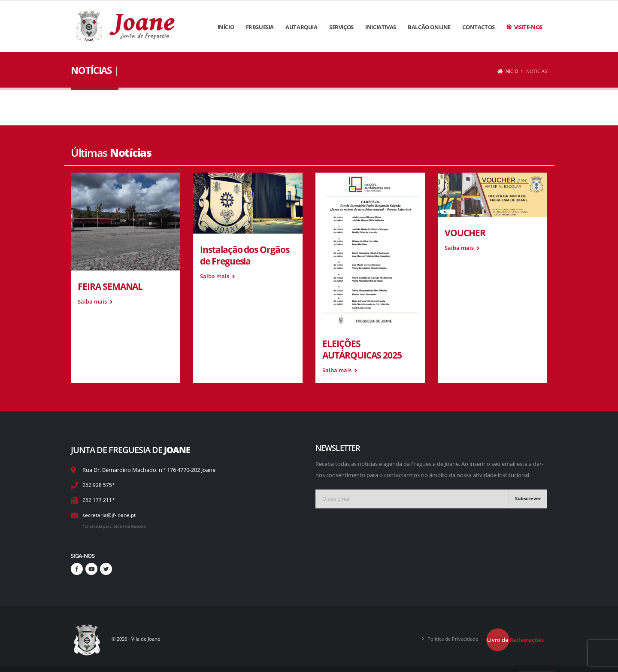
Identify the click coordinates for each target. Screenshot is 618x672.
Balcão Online (429, 27)
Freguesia (260, 27)
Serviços (341, 27)
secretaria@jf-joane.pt (110, 515)
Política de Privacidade (448, 639)
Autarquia (301, 27)
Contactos (478, 27)
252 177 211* (99, 500)
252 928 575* (99, 485)
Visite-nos (524, 27)
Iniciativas (381, 27)
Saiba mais (95, 302)
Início (226, 27)
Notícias (537, 71)
